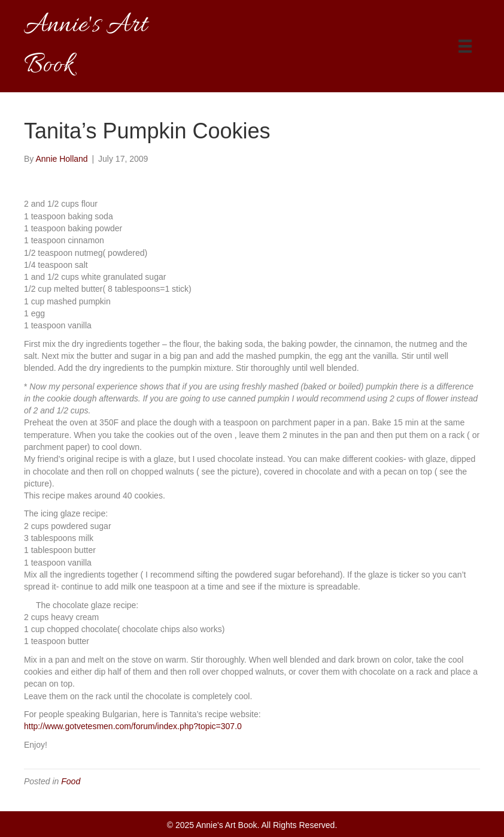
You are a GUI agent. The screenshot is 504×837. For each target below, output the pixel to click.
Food (71, 781)
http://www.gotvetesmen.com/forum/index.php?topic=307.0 (133, 726)
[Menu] (465, 46)
